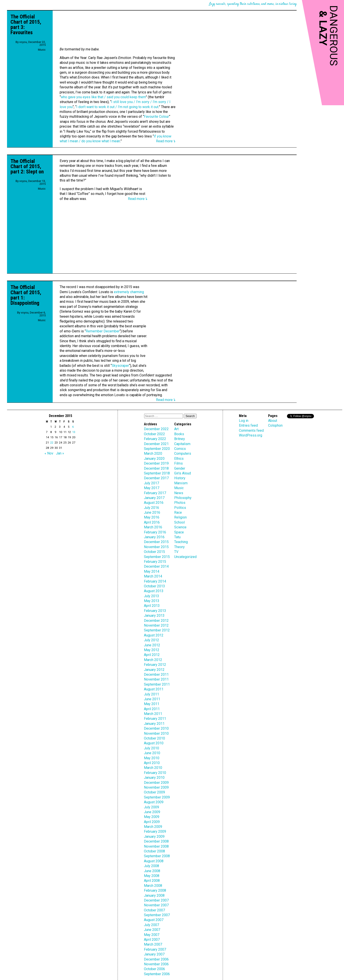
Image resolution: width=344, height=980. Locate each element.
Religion (180, 517)
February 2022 (155, 439)
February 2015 (155, 562)
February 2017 (155, 493)
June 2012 (152, 645)
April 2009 (152, 822)
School (179, 522)
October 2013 (154, 586)
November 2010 (156, 733)
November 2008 (156, 846)
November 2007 (156, 905)
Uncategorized (185, 557)
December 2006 (156, 959)
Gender (180, 468)
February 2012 (155, 665)
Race (178, 512)
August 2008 (154, 861)
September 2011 (157, 684)
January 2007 (154, 954)
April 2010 (152, 763)
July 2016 (151, 508)
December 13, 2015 (37, 182)
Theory (179, 547)
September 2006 (157, 974)
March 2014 (153, 576)
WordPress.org (251, 435)
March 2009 (153, 827)
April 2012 (152, 655)
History (180, 478)
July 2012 (151, 640)
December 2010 (156, 728)
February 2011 (155, 719)
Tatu (177, 537)
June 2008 (152, 871)
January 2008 (154, 895)
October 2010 (154, 738)
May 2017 (152, 488)
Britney (180, 439)
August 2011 (154, 689)
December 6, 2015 (38, 314)
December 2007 (156, 900)
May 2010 (152, 758)
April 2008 (152, 881)
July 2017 (151, 483)
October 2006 (154, 969)
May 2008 (152, 876)
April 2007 (152, 940)
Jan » (60, 453)
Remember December (103, 331)
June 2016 (152, 512)
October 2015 (154, 552)
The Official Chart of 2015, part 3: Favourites (26, 25)
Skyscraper (120, 366)
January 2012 (154, 670)
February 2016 (155, 532)
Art (176, 429)
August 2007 (154, 920)
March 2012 (153, 660)
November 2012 (156, 625)
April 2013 (152, 606)
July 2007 (151, 925)
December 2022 (156, 429)
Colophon (275, 425)
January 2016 (154, 537)
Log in (244, 421)
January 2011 (154, 724)
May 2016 (152, 517)
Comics (180, 449)
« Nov (49, 453)
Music (42, 50)
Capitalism (182, 444)
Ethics (179, 459)
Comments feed (251, 430)
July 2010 (151, 748)
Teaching (181, 542)
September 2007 (157, 915)
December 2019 (156, 463)
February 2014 (155, 581)
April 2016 (152, 522)
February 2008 (155, 890)
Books (179, 434)
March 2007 (153, 944)
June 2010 (152, 753)
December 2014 (156, 566)
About (273, 421)
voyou (23, 42)
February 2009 (155, 831)
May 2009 (152, 817)
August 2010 (154, 743)
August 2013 (154, 591)
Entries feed (248, 425)
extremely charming (129, 292)
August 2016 (154, 503)
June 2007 (152, 930)
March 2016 (153, 527)
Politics (180, 508)
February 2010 (155, 773)
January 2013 (154, 616)
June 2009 (152, 812)
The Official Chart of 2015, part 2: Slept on (27, 166)
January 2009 (154, 837)
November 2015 (156, 547)
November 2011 (156, 679)
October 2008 (154, 851)
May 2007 (152, 935)
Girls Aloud (183, 473)
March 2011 (153, 714)
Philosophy (183, 498)
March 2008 (153, 886)
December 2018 (156, 468)
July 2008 (151, 866)
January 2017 (154, 498)
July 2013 (151, 596)
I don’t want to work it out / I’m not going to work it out (117, 107)
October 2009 (154, 792)
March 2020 (153, 453)
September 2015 (157, 557)
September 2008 (157, 856)
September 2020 (157, 449)
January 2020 (154, 459)
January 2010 (154, 778)
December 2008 (156, 841)
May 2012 (152, 650)
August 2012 (154, 635)
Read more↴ (166, 141)
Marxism (181, 483)
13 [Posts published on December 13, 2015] (74, 432)
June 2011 (152, 699)
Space (179, 532)
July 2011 (151, 694)
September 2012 (157, 630)
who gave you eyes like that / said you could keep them (103, 97)
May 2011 (152, 704)
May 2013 (152, 601)
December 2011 (156, 674)
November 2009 (156, 787)
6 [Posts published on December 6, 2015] (73, 427)
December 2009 (156, 783)
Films (178, 463)
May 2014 (152, 571)
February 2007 (155, 949)
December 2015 (156, 542)
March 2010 (153, 768)
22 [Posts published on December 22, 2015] (52, 443)
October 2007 (154, 910)
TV (176, 552)
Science (180, 527)
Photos (180, 503)
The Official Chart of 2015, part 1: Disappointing (26, 295)
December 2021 (156, 444)
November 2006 (156, 964)
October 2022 (154, 434)
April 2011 (152, 709)
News (179, 493)
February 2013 (155, 611)
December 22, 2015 (37, 43)
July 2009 (151, 807)
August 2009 (154, 802)
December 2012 (156, 621)
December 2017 (156, 478)
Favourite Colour (156, 117)
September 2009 (157, 797)
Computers (183, 453)
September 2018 (157, 473)
